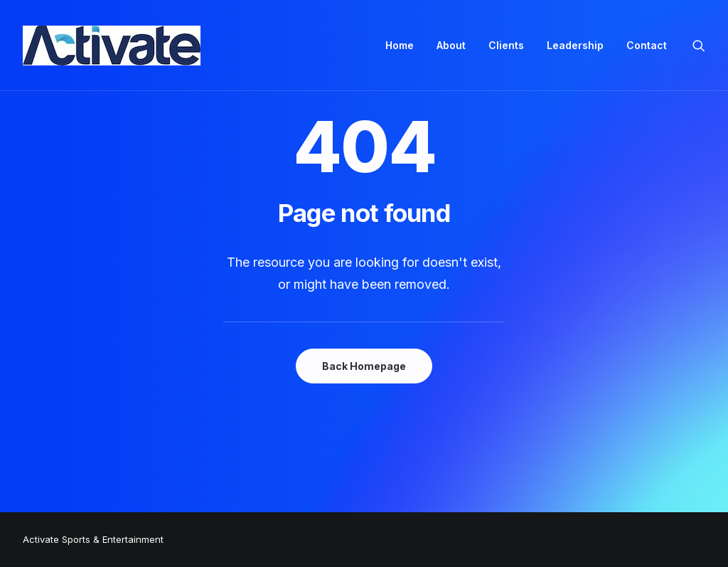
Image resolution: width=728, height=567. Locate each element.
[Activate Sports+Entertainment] (112, 46)
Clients (506, 45)
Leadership (575, 45)
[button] (699, 46)
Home (400, 45)
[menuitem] (400, 46)
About (451, 45)
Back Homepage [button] (364, 366)
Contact (647, 45)
